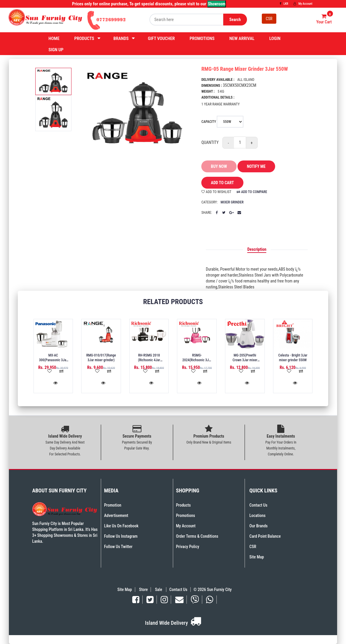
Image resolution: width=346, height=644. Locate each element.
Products (84, 38)
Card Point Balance (265, 536)
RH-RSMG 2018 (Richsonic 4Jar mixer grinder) (149, 360)
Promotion (113, 505)
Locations (257, 515)
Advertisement (116, 515)
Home (54, 38)
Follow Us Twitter (118, 547)
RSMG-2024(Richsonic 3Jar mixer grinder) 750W (197, 360)
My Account (303, 4)
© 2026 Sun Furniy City (212, 590)
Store (143, 590)
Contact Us (258, 505)
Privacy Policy (188, 547)
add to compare (252, 192)
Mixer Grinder (232, 202)
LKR (284, 4)
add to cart (218, 183)
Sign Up (56, 50)
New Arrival (242, 38)
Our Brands (259, 526)
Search (235, 20)
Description (257, 249)
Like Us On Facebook (121, 526)
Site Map (257, 557)
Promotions (202, 38)
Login (275, 38)
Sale (159, 590)
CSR (269, 19)
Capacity (222, 122)
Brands (121, 38)
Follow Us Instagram (121, 536)
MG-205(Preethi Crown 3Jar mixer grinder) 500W (245, 360)
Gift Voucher (161, 38)
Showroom (217, 4)
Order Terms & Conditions (197, 536)
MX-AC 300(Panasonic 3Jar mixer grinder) (53, 360)
